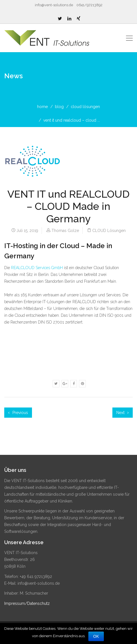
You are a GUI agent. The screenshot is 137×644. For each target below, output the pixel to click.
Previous (18, 413)
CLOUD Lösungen (85, 107)
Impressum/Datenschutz (27, 603)
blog (59, 107)
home (42, 107)
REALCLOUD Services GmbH (37, 268)
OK (96, 636)
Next (123, 413)
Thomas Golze (65, 231)
